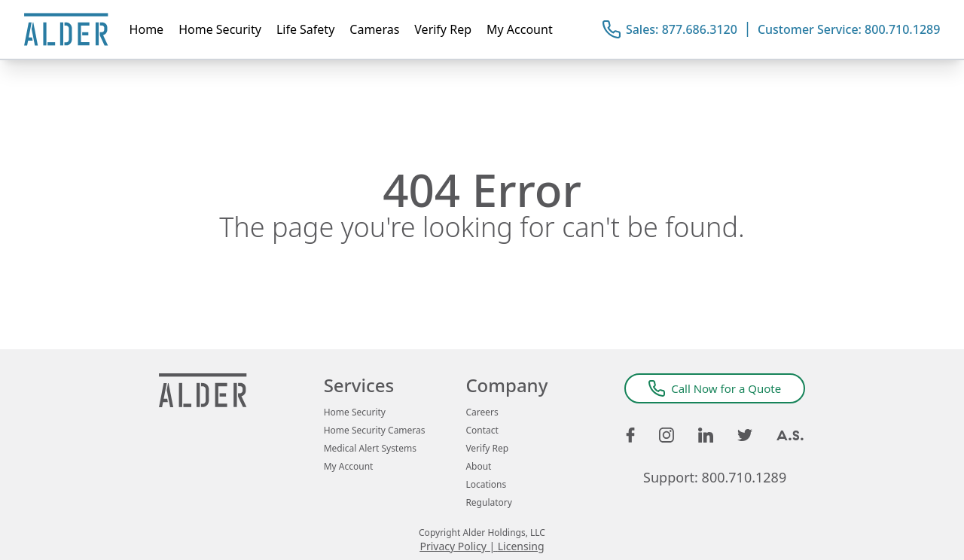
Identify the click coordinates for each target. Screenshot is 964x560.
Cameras (374, 29)
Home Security (220, 29)
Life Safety (305, 29)
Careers (482, 412)
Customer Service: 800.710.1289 (849, 29)
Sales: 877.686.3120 (682, 29)
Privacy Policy (453, 546)
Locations (486, 485)
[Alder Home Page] (66, 29)
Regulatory (489, 503)
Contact (482, 431)
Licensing (521, 546)
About (478, 467)
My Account (520, 29)
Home (147, 29)
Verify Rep (443, 29)
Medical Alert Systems (370, 449)
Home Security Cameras (375, 431)
